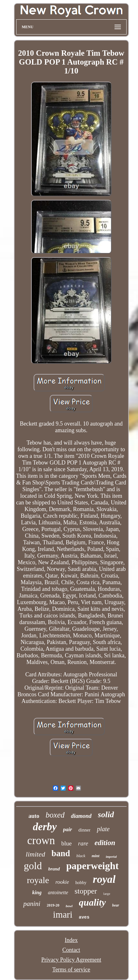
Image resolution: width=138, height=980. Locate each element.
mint (96, 856)
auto (34, 816)
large (107, 894)
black (81, 856)
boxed (55, 815)
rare (83, 843)
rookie (62, 882)
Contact (71, 950)
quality (92, 902)
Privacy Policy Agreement (71, 960)
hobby (81, 883)
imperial (111, 857)
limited (35, 854)
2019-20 (53, 905)
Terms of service (71, 970)
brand (54, 869)
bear (116, 905)
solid (106, 815)
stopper (86, 891)
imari (63, 914)
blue (66, 843)
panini (32, 904)
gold (33, 866)
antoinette (58, 892)
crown (41, 841)
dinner (84, 830)
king (37, 892)
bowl (69, 906)
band (61, 853)
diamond (81, 816)
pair (68, 829)
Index (71, 940)
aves (84, 917)
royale (38, 880)
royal (104, 879)
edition (105, 843)
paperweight (92, 866)
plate (103, 829)
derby (45, 827)
